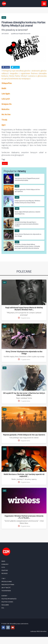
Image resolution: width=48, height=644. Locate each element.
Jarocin (5, 163)
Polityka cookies (7, 602)
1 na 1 (4, 578)
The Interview (6, 591)
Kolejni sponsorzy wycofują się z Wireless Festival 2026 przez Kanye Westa (27, 202)
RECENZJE (5, 573)
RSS (3, 608)
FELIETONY (5, 570)
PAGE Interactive (42, 631)
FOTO (3, 567)
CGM (4, 282)
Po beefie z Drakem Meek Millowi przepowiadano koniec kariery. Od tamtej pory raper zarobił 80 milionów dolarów (27, 246)
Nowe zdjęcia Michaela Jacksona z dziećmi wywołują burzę (27, 213)
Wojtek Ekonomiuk (25, 34)
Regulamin (5, 605)
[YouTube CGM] (13, 627)
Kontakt (4, 596)
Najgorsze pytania (8, 585)
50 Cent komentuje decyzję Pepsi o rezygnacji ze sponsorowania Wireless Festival (27, 224)
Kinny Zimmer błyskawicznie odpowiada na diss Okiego (28, 235)
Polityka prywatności (9, 599)
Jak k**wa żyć (6, 588)
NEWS (17, 175)
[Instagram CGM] (8, 627)
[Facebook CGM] (3, 627)
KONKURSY (5, 564)
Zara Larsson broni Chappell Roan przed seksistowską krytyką (27, 179)
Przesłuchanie (7, 581)
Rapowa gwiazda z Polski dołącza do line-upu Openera (28, 190)
